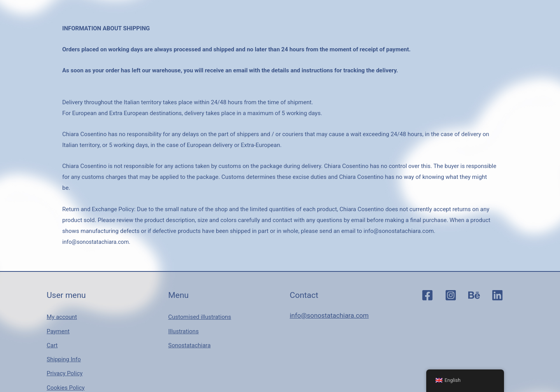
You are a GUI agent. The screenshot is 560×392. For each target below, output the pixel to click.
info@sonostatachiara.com (97, 242)
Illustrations (184, 325)
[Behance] (474, 295)
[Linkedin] (497, 295)
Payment (58, 325)
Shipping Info (64, 347)
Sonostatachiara (190, 336)
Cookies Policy (66, 369)
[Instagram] (451, 295)
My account (62, 315)
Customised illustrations (200, 315)
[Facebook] (427, 295)
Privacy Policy (65, 358)
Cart (52, 336)
